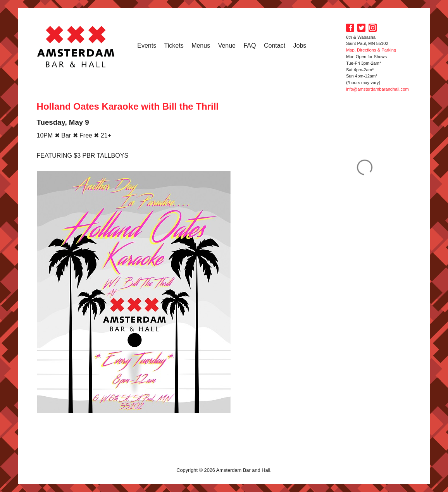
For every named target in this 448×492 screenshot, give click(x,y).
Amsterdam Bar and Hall (76, 46)
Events (147, 46)
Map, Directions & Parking (371, 50)
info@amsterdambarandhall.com (377, 89)
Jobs (300, 46)
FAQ (250, 46)
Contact (275, 46)
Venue (227, 46)
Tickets (174, 46)
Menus (201, 46)
